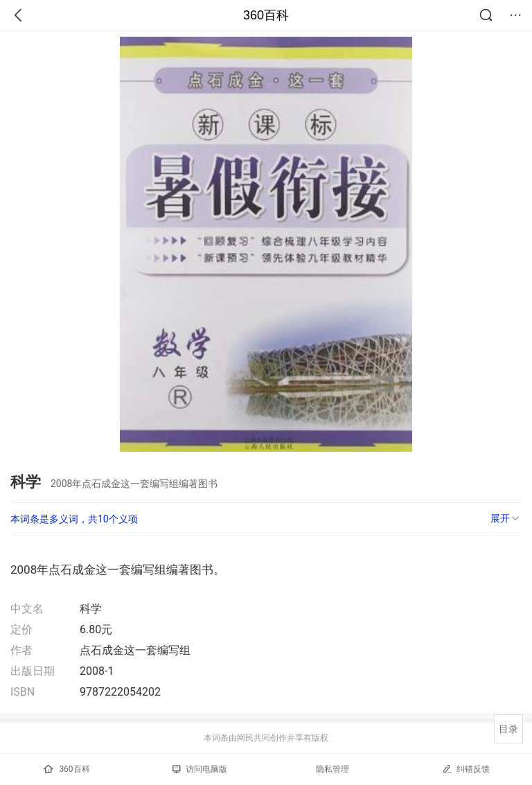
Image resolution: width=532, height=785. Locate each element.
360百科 (266, 15)
